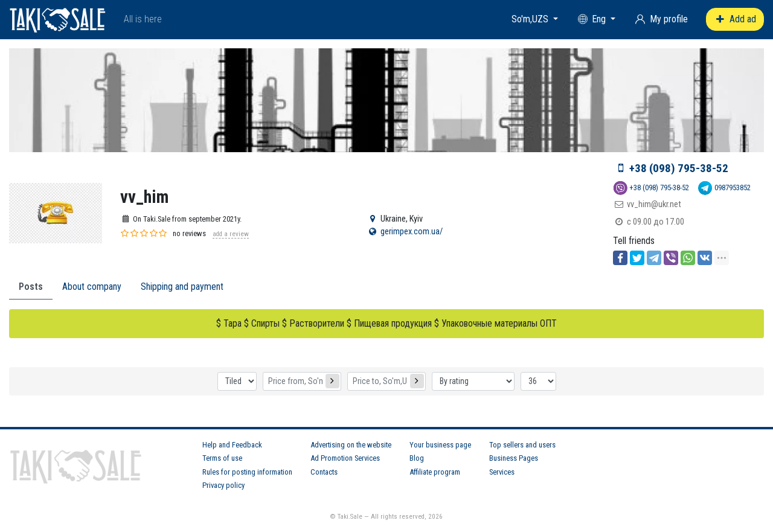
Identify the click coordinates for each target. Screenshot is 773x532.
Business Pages (514, 458)
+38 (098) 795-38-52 (679, 168)
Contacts (324, 472)
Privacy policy (223, 485)
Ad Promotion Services (345, 458)
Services (502, 472)
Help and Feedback (232, 445)
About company (92, 287)
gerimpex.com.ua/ (412, 232)
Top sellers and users (522, 445)
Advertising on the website (351, 445)
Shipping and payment (182, 287)
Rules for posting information (247, 472)
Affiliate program (435, 472)
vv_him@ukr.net (654, 204)
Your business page (440, 445)
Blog (417, 458)
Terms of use (222, 458)
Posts (31, 287)
